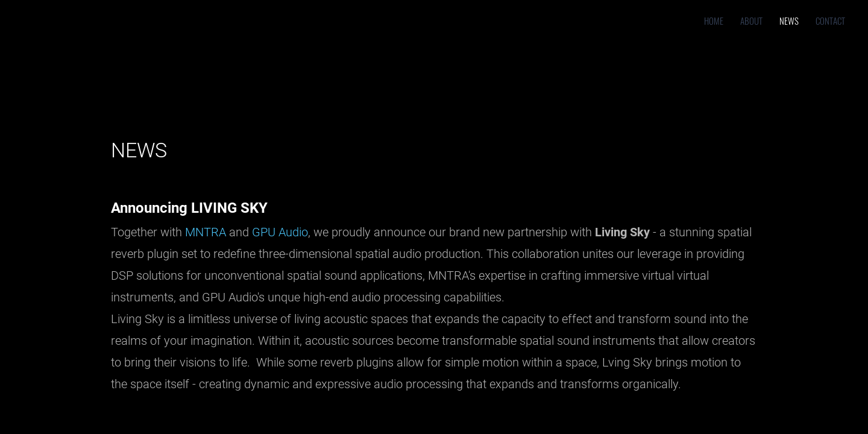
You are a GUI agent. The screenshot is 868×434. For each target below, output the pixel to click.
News (789, 20)
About (751, 20)
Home (714, 20)
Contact (830, 20)
